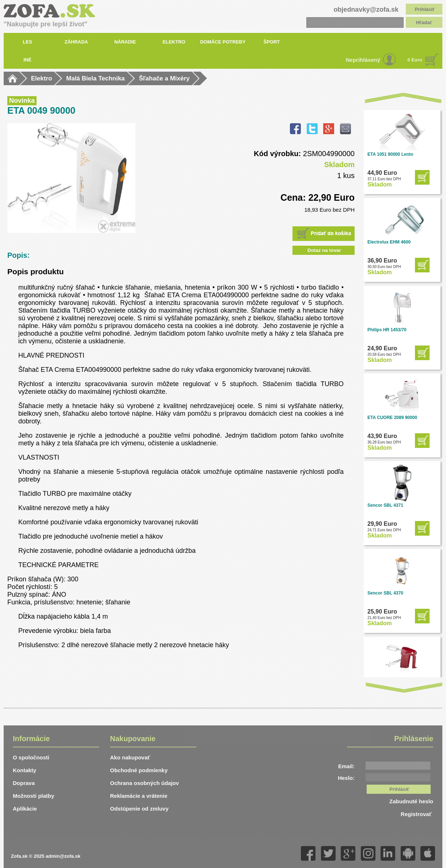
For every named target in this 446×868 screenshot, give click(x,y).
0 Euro (415, 60)
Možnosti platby (33, 796)
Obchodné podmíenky (139, 770)
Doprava (24, 783)
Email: (346, 766)
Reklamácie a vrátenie (139, 796)
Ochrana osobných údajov (144, 783)
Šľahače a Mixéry (164, 78)
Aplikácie (25, 809)
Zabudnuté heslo (411, 801)
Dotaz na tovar (324, 250)
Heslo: (346, 778)
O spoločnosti (31, 757)
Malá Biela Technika (95, 78)
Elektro (42, 78)
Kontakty (24, 770)
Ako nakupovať (130, 757)
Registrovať (417, 814)
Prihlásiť (425, 9)
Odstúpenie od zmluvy (139, 809)
